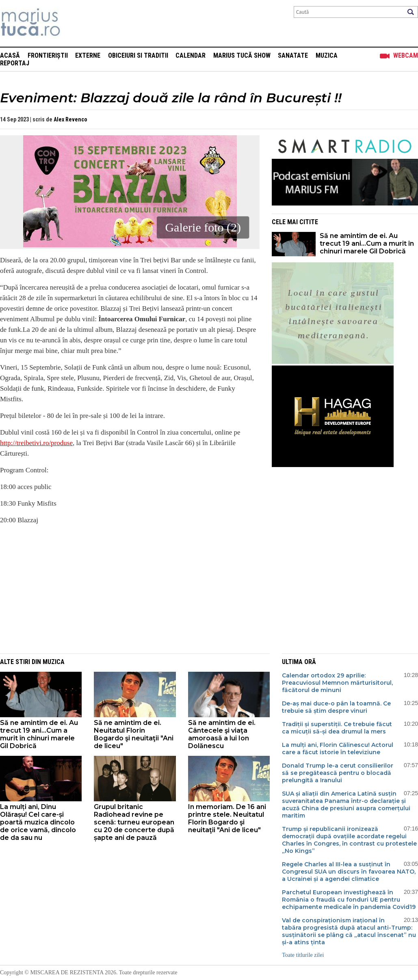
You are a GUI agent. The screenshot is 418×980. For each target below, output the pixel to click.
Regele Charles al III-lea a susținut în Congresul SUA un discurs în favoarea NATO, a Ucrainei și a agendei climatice (349, 872)
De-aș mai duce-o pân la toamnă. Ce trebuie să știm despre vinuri (336, 707)
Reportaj (15, 63)
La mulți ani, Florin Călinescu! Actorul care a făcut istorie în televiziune (338, 749)
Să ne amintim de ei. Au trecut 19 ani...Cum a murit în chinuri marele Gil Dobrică (367, 243)
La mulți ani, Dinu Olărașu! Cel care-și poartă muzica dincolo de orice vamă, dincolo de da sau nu (38, 822)
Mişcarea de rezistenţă (74, 23)
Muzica (327, 55)
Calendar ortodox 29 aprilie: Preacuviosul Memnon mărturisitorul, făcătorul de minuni (337, 683)
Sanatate (293, 55)
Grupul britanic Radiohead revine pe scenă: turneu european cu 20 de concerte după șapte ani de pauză (134, 822)
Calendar (191, 55)
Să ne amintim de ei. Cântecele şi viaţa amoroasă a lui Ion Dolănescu (222, 734)
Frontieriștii (48, 55)
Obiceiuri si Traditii (138, 55)
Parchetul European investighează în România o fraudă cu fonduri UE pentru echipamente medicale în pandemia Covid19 (349, 900)
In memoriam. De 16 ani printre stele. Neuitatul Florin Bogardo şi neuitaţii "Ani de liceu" (227, 818)
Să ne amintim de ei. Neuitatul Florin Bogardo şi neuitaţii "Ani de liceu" (134, 734)
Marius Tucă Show (242, 55)
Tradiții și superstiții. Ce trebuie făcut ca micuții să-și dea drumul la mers (337, 728)
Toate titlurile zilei (303, 955)
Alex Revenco (70, 119)
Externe (88, 55)
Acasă (10, 55)
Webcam (406, 55)
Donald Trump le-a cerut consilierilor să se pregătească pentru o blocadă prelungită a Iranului (338, 773)
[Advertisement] (124, 588)
